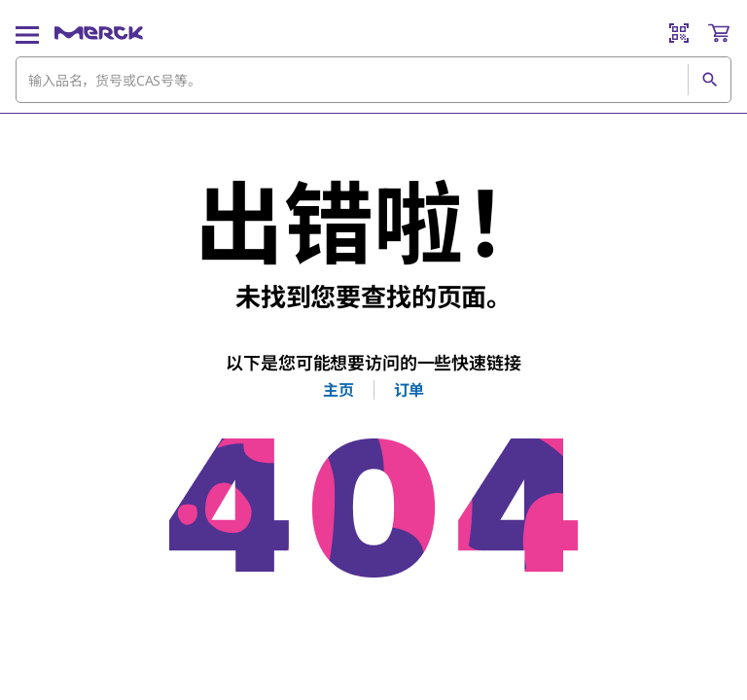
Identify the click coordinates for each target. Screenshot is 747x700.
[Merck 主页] (99, 33)
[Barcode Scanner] (679, 33)
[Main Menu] (27, 33)
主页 (338, 390)
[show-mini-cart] (719, 33)
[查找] (709, 80)
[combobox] (373, 80)
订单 (409, 390)
